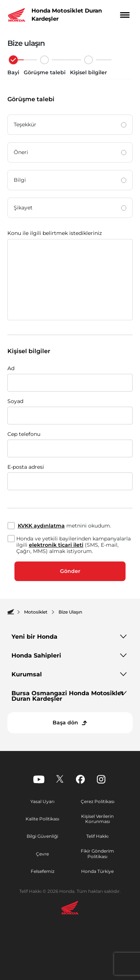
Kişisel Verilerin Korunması (97, 819)
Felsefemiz (43, 871)
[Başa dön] (70, 723)
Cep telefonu (24, 434)
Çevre (42, 854)
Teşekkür (70, 124)
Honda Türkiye (97, 871)
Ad (11, 368)
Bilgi (70, 180)
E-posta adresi (26, 467)
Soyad (15, 401)
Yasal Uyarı (42, 801)
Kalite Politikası (42, 819)
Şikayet (70, 208)
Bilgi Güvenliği (42, 836)
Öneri (70, 152)
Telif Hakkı (97, 836)
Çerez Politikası (98, 801)
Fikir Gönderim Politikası (97, 854)
